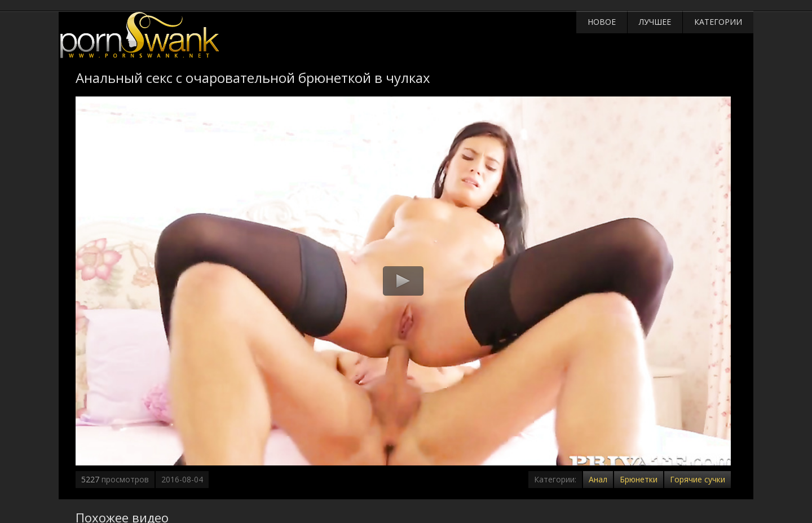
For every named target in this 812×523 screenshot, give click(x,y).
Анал (598, 479)
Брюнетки (639, 479)
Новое (602, 22)
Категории (718, 22)
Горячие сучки (698, 479)
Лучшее (655, 22)
